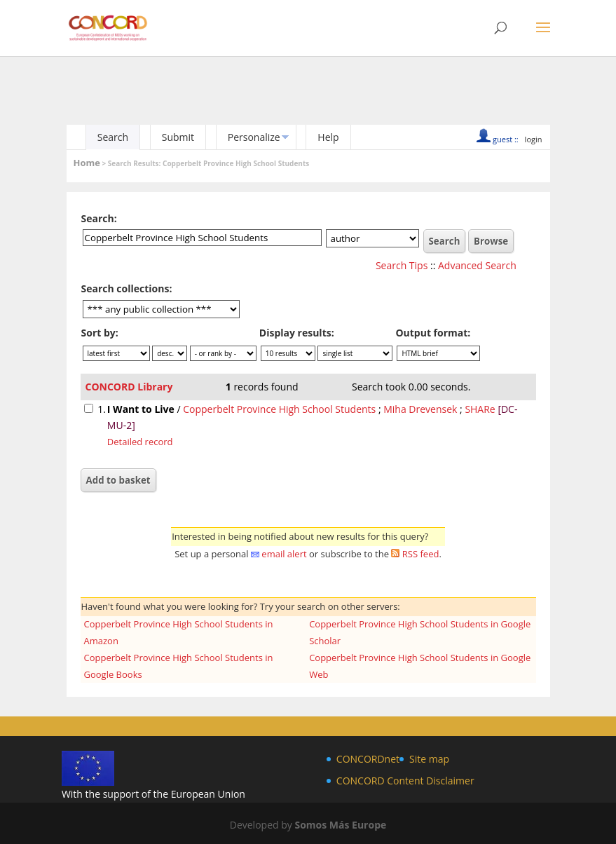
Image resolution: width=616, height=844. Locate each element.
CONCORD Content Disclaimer (405, 781)
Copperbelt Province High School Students (279, 409)
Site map (429, 759)
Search (113, 137)
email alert (284, 554)
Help (328, 137)
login (534, 139)
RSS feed (421, 554)
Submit (178, 137)
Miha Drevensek (420, 409)
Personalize (254, 137)
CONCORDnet (368, 759)
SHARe (480, 409)
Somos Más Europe (340, 825)
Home (87, 163)
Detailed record (140, 442)
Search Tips (402, 265)
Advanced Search (477, 265)
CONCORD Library (129, 387)
